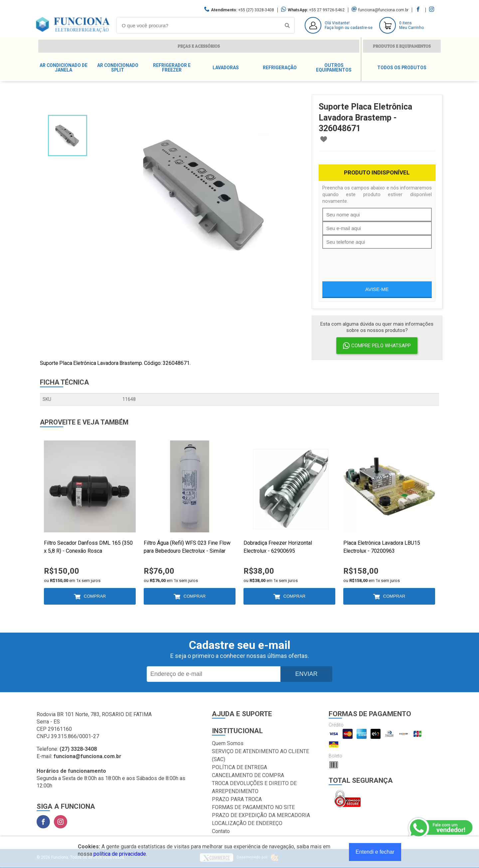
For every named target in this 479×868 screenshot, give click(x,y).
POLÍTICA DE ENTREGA (239, 767)
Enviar (306, 674)
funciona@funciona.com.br (383, 10)
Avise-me (377, 289)
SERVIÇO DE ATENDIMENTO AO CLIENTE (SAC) (260, 755)
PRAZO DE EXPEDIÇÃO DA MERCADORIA (261, 815)
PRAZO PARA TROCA (237, 799)
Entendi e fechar (375, 852)
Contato (221, 831)
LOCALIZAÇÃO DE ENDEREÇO (247, 823)
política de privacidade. (120, 854)
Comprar (95, 596)
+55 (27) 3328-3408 (256, 10)
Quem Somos (228, 743)
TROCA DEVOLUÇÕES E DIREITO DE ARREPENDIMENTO (254, 787)
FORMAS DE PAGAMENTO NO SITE (253, 807)
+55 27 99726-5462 (327, 10)
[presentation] (373, 262)
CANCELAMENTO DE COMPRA (248, 775)
